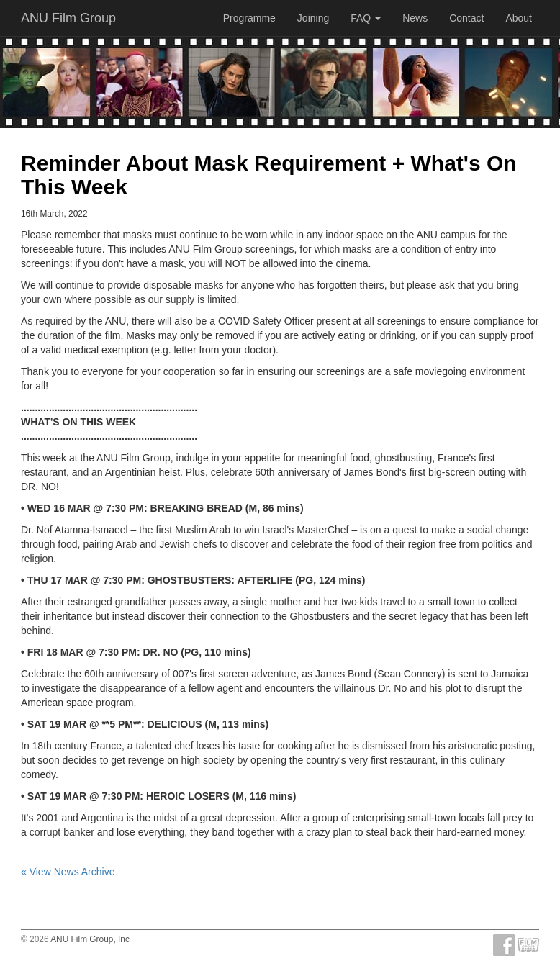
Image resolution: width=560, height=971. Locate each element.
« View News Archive (68, 872)
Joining (313, 18)
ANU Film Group (68, 18)
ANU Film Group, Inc (90, 939)
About (519, 18)
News (415, 18)
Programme (249, 18)
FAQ (366, 18)
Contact (466, 18)
